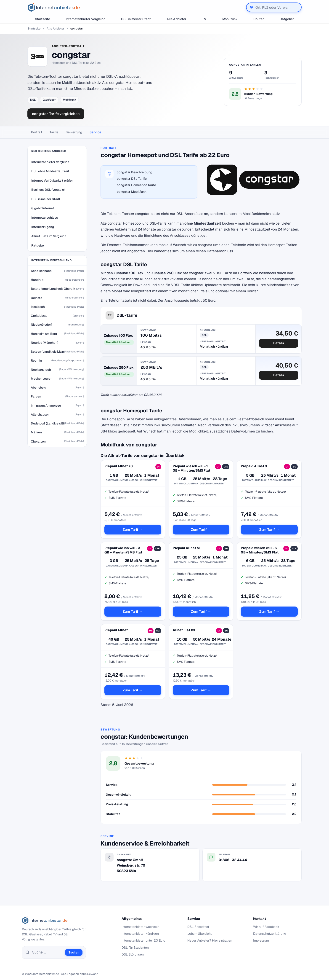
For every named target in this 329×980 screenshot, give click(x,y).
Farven (36, 396)
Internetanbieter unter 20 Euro (143, 940)
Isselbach (38, 307)
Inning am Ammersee (46, 405)
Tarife (54, 132)
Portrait (37, 132)
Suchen (74, 952)
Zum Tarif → (133, 530)
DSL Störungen (133, 954)
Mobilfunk (230, 19)
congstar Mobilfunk (132, 192)
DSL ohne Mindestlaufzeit (50, 171)
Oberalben (38, 441)
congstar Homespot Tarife (136, 185)
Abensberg (38, 387)
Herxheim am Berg (44, 334)
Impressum (261, 940)
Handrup (37, 280)
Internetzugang (43, 227)
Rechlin (36, 360)
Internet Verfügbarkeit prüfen (52, 180)
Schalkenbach (41, 271)
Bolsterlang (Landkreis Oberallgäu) (53, 289)
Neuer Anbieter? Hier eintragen (210, 940)
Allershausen (40, 414)
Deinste (36, 298)
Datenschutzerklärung (270, 934)
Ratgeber (287, 19)
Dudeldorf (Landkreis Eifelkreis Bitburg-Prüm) (48, 423)
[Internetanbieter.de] (54, 7)
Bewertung (74, 132)
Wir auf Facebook (266, 927)
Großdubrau (39, 316)
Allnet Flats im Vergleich (49, 236)
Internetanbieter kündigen (140, 934)
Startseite (42, 19)
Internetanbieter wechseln (141, 927)
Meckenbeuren (42, 379)
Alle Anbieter (176, 19)
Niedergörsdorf (41, 325)
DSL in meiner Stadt (136, 19)
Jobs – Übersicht (199, 934)
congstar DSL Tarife (132, 179)
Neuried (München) (45, 343)
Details (279, 343)
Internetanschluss (45, 217)
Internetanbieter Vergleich (86, 19)
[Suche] (47, 952)
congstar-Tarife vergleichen (56, 114)
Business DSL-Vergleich (48, 190)
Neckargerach (41, 370)
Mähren (36, 432)
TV (204, 19)
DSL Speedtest (198, 927)
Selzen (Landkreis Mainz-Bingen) (48, 352)
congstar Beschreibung (134, 172)
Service (95, 132)
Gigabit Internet (43, 208)
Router (259, 19)
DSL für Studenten (135, 948)
